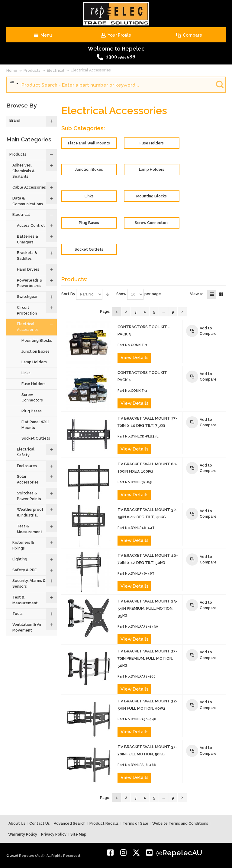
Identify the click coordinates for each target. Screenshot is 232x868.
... (164, 312)
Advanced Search (70, 823)
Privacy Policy (54, 834)
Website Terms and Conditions (180, 823)
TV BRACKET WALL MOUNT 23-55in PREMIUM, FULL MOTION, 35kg (148, 608)
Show (121, 294)
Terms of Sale (135, 823)
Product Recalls (104, 823)
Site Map (78, 834)
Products (32, 70)
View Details (135, 358)
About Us (17, 823)
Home (12, 70)
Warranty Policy (23, 834)
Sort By (68, 294)
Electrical (56, 70)
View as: (197, 294)
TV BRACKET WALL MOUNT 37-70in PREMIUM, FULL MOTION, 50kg (147, 658)
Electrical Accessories (91, 70)
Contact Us (40, 823)
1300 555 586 (116, 57)
